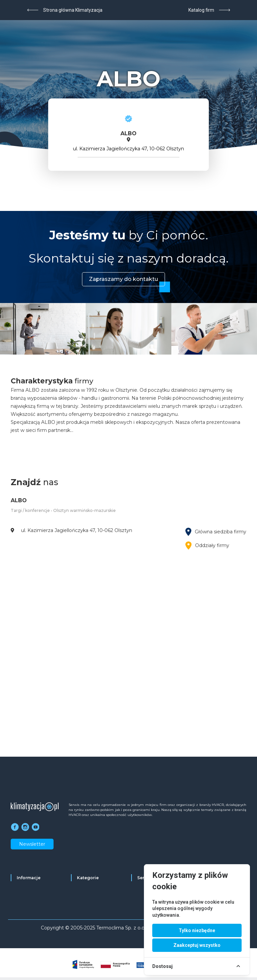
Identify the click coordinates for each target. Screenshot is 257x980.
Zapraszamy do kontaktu (123, 279)
